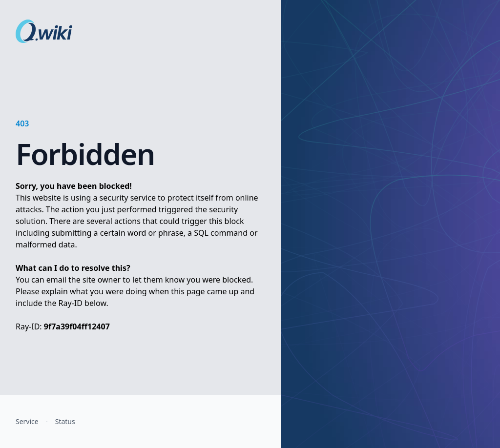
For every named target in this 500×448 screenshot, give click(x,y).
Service (27, 421)
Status (65, 421)
